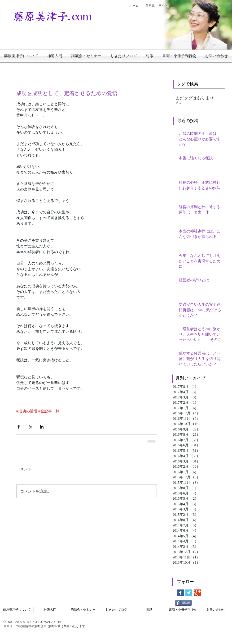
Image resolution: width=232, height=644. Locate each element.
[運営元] (150, 6)
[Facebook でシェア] (19, 427)
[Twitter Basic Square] (189, 593)
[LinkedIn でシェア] (42, 427)
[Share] (183, 603)
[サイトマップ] (168, 6)
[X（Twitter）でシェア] (30, 427)
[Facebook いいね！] (204, 602)
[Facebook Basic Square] (180, 593)
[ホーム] (134, 6)
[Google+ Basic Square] (197, 593)
